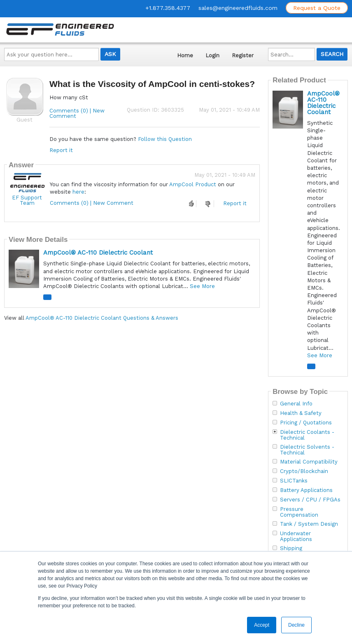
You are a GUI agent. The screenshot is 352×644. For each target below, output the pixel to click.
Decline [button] (296, 625)
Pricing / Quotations (306, 423)
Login (212, 55)
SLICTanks (294, 481)
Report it (61, 150)
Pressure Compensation (299, 512)
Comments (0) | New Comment (77, 113)
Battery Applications (306, 490)
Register (243, 55)
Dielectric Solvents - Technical (307, 450)
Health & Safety (301, 413)
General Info (296, 404)
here (78, 192)
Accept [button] (262, 625)
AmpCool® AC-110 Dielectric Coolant (98, 253)
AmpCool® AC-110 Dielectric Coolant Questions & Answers (102, 318)
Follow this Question (165, 139)
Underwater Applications (296, 536)
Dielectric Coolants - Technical (307, 435)
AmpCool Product (193, 184)
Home (185, 55)
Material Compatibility (309, 462)
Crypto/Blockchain (304, 471)
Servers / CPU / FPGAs (310, 500)
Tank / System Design (309, 524)
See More (202, 286)
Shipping (291, 548)
